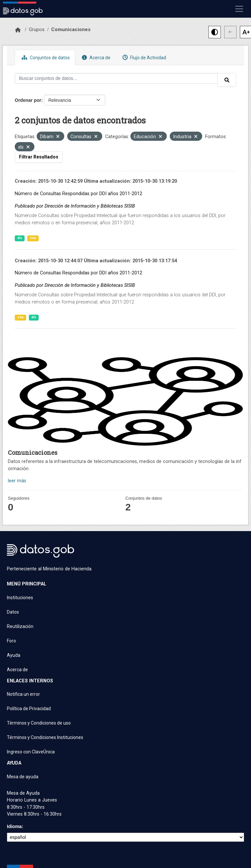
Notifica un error (23, 694)
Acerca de (95, 57)
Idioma (14, 826)
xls (20, 238)
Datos (13, 612)
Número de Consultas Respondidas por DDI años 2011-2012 (78, 194)
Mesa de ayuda (23, 777)
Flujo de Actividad (144, 57)
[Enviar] (227, 80)
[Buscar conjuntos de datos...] (116, 78)
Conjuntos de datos (45, 57)
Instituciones (20, 598)
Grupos (37, 29)
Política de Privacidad (29, 709)
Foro (11, 641)
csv (33, 238)
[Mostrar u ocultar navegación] (239, 9)
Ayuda (14, 655)
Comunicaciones (71, 29)
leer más (17, 481)
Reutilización (20, 626)
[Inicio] (18, 30)
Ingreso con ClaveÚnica (31, 752)
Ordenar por (28, 100)
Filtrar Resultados (39, 157)
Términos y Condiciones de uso (39, 723)
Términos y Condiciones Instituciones (45, 737)
